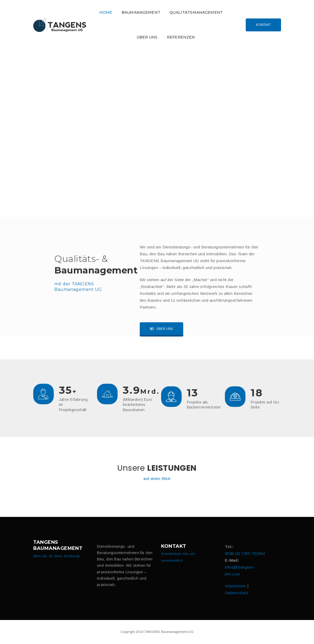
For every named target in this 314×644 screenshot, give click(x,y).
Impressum (235, 586)
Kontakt (263, 25)
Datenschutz (236, 593)
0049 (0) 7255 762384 (245, 553)
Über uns (161, 329)
